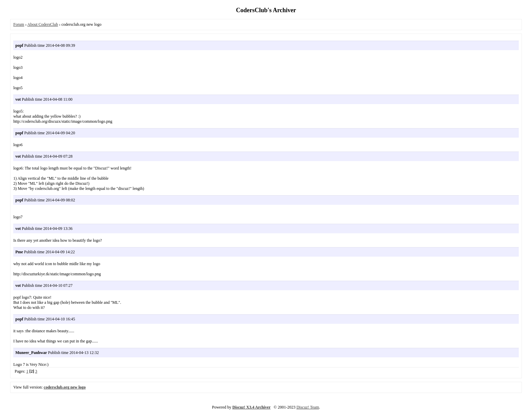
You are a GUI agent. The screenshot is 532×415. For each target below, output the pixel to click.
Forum (19, 24)
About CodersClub (43, 24)
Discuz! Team (308, 407)
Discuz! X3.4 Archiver (252, 407)
